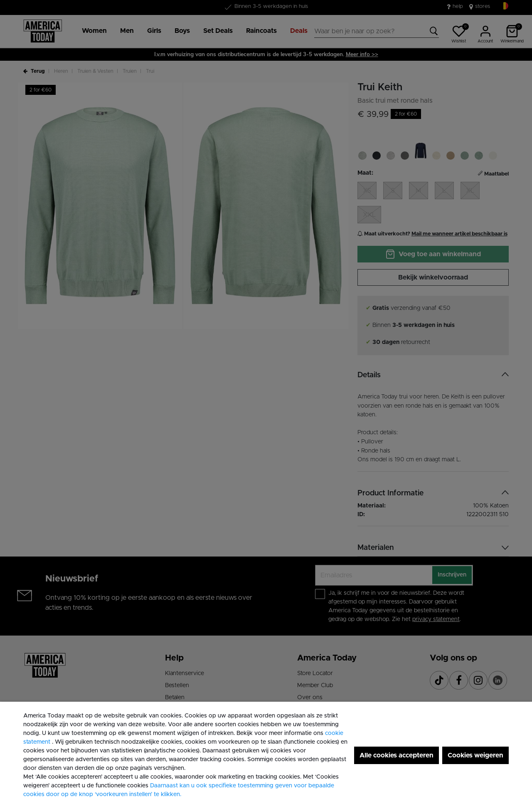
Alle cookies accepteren (397, 755)
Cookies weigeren (475, 755)
